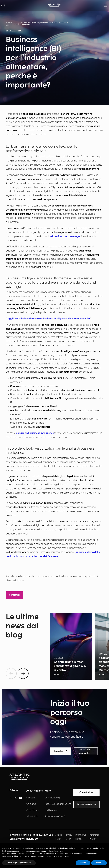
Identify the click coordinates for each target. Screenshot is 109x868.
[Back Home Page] (54, 5)
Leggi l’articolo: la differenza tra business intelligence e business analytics (48, 319)
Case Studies (33, 810)
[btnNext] (23, 673)
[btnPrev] (11, 673)
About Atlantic (34, 791)
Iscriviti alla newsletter (87, 751)
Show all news (12, 646)
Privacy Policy (68, 837)
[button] (3, 5)
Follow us (14, 790)
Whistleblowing (52, 798)
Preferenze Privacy (94, 837)
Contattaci (14, 595)
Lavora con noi (86, 804)
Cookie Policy (58, 837)
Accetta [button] (99, 863)
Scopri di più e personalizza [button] (19, 863)
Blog (18, 24)
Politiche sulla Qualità (55, 817)
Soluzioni (31, 798)
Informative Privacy (81, 837)
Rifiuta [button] (83, 863)
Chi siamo (31, 804)
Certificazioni (51, 810)
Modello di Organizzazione (58, 804)
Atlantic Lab (9, 24)
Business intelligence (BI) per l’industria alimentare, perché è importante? (44, 24)
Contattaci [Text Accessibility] (86, 792)
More (48, 791)
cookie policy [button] (57, 851)
